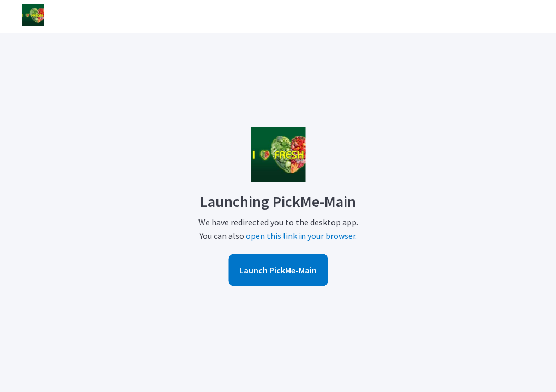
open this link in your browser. (301, 236)
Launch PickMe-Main (278, 270)
